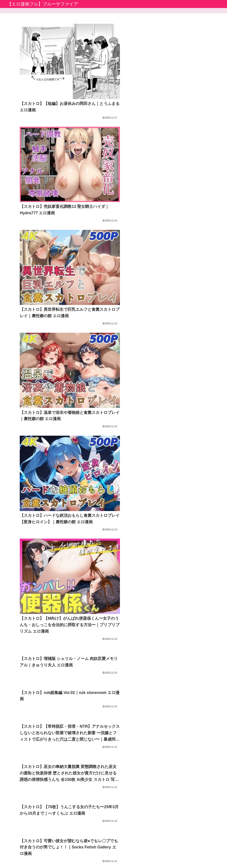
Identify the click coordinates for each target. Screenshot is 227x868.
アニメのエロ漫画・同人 (99, 813)
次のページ (114, 757)
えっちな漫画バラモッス (99, 832)
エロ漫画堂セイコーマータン (102, 826)
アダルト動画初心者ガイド (100, 807)
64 (125, 774)
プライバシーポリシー (102, 854)
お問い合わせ (131, 854)
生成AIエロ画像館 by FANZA (102, 819)
